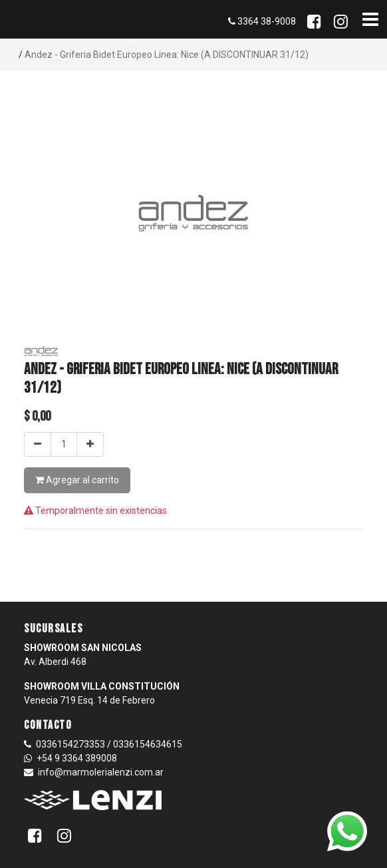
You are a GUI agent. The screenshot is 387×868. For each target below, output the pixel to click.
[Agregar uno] (90, 444)
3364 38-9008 (262, 21)
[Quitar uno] (38, 444)
